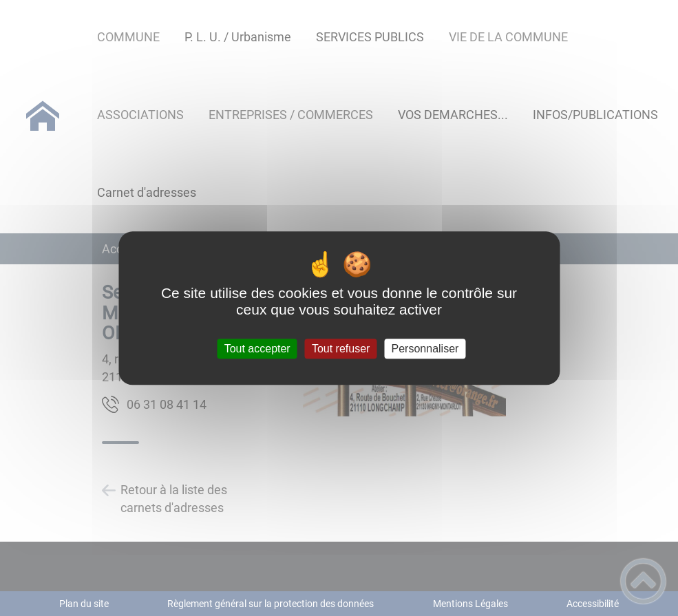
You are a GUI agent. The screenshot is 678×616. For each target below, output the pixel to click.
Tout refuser (341, 349)
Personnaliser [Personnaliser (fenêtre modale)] (425, 349)
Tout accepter (257, 349)
